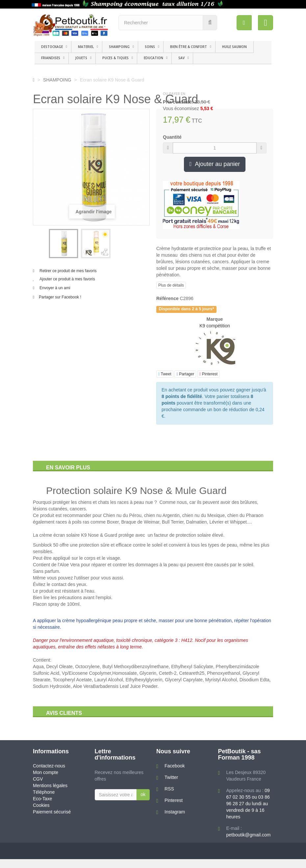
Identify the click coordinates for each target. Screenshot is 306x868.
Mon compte (46, 772)
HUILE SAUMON (234, 47)
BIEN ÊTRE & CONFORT (189, 47)
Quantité (172, 137)
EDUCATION (153, 58)
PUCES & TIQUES (115, 58)
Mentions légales (50, 786)
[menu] (244, 23)
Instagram (175, 812)
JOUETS (81, 58)
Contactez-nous (49, 766)
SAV (181, 58)
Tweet (165, 374)
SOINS (150, 47)
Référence (167, 298)
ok (143, 794)
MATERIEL (86, 47)
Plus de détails (171, 285)
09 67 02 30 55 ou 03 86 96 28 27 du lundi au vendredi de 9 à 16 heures (248, 804)
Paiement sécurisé (52, 812)
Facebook (175, 766)
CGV (38, 779)
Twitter (171, 777)
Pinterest (208, 374)
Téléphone (44, 792)
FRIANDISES (51, 58)
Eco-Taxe (42, 799)
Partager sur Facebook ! (60, 297)
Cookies (41, 805)
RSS (169, 789)
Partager (185, 374)
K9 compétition (215, 326)
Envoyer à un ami (55, 288)
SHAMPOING (119, 47)
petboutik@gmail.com (249, 835)
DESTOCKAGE (52, 47)
